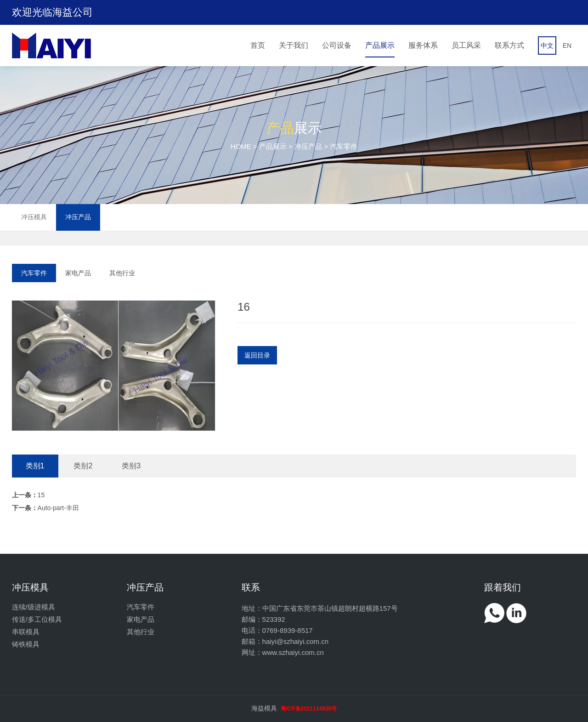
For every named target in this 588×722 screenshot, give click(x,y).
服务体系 (423, 45)
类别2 (83, 466)
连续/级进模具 (34, 607)
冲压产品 (308, 146)
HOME (241, 146)
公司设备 (337, 45)
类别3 (131, 466)
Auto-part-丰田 (45, 508)
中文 (547, 45)
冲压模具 (34, 217)
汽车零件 (34, 273)
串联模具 (26, 632)
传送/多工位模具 (37, 619)
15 (28, 495)
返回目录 (257, 355)
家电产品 (78, 273)
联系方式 (509, 45)
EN (567, 45)
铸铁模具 (26, 644)
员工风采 (466, 45)
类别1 (35, 466)
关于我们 (294, 45)
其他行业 (122, 273)
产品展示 (380, 45)
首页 (258, 45)
